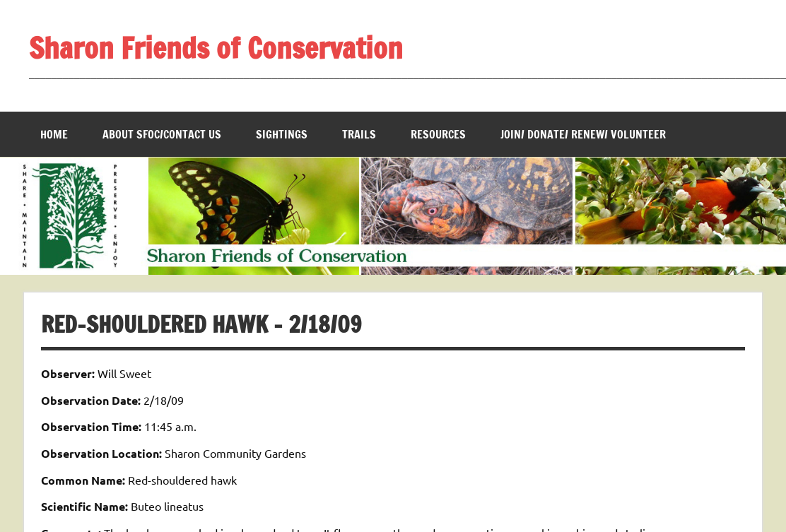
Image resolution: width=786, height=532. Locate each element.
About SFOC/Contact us (162, 134)
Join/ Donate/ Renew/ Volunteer (583, 134)
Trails (359, 134)
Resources (438, 134)
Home (54, 134)
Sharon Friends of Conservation (216, 48)
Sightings (282, 134)
